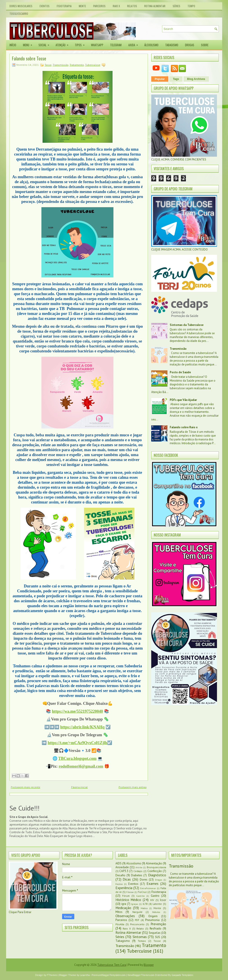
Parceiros (99, 6)
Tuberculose (93, 65)
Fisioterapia (64, 6)
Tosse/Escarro (19, 14)
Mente (82, 6)
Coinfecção (155, 871)
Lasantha (85, 975)
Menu (29, 44)
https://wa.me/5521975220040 (78, 711)
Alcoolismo (134, 863)
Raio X (116, 6)
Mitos (119, 912)
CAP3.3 (124, 871)
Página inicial (79, 787)
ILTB (145, 904)
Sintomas (140, 937)
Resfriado (156, 928)
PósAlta (120, 924)
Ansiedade (122, 867)
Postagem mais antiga (133, 787)
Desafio (120, 875)
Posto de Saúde (180, 372)
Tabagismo (172, 45)
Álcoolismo (151, 45)
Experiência (124, 888)
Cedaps (138, 871)
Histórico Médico (128, 900)
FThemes (52, 975)
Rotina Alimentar (155, 6)
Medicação (123, 908)
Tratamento (77, 65)
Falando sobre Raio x (184, 427)
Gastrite (140, 896)
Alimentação (154, 863)
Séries (176, 6)
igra (124, 904)
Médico (144, 908)
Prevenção (158, 924)
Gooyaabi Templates (182, 975)
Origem (153, 916)
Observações (125, 916)
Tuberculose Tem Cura (112, 965)
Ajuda (135, 44)
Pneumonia (152, 920)
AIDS (119, 863)
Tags (176, 79)
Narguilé (137, 912)
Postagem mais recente (26, 787)
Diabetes (137, 875)
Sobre (205, 45)
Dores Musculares (21, 6)
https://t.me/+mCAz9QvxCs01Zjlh (78, 743)
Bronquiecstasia (156, 867)
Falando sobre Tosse (29, 58)
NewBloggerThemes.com (141, 975)
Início (13, 45)
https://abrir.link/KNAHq (82, 727)
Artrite (139, 867)
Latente (157, 904)
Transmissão (61, 65)
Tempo (191, 6)
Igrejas (135, 904)
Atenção (63, 44)
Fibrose (130, 892)
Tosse (48, 65)
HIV (152, 900)
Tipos (81, 44)
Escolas (119, 884)
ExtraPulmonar (148, 888)
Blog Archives (196, 79)
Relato (140, 928)
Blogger (149, 965)
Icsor (163, 900)
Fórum (126, 896)
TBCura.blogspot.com (77, 758)
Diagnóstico (157, 875)
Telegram (116, 45)
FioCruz (142, 892)
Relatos (132, 6)
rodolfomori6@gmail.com (81, 766)
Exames (152, 883)
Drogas (190, 45)
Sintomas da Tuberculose (187, 325)
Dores (144, 880)
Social (45, 44)
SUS (158, 937)
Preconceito (137, 924)
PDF (137, 920)
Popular (160, 79)
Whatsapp (97, 45)
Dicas (127, 879)
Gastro (155, 896)
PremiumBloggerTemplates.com (109, 975)
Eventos (45, 6)
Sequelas (155, 933)
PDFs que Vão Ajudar (183, 400)
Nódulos (156, 912)
